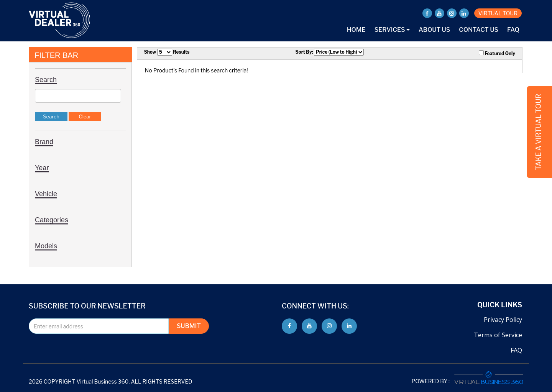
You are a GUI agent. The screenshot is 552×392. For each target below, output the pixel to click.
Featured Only (497, 53)
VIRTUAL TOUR (498, 13)
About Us (434, 30)
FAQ (513, 30)
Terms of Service (498, 335)
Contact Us (479, 30)
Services (392, 30)
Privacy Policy (503, 320)
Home (356, 30)
